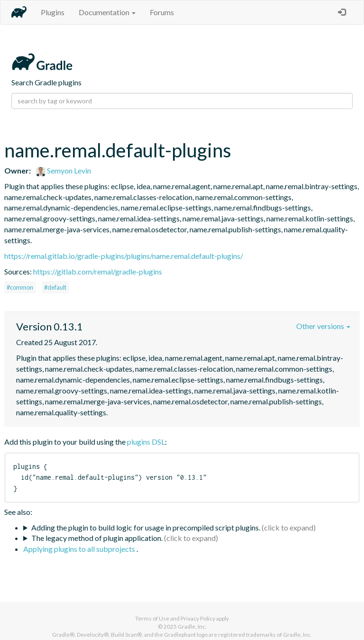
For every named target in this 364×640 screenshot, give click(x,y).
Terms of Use (152, 618)
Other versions (323, 326)
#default (55, 287)
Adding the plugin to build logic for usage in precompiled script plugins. (146, 527)
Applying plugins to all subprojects (80, 549)
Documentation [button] (107, 12)
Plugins (53, 12)
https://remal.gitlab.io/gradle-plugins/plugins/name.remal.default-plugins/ (124, 256)
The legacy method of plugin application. (97, 538)
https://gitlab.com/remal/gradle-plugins (98, 271)
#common (20, 287)
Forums (162, 12)
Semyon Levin (64, 170)
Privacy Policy (198, 618)
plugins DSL (146, 442)
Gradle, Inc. (192, 626)
